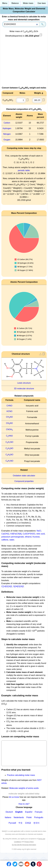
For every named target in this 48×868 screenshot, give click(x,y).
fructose (36, 537)
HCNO (9, 411)
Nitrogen (7, 134)
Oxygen (7, 140)
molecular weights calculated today (24, 794)
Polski (29, 817)
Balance (15, 3)
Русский (12, 823)
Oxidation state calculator (24, 476)
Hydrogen (7, 128)
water (12, 540)
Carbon (7, 123)
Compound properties (24, 481)
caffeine (5, 540)
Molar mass (28, 3)
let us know (14, 797)
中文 (21, 823)
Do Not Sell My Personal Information (24, 845)
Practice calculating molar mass (21, 775)
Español (29, 812)
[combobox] (24, 24)
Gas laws (42, 3)
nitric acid (41, 534)
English (19, 812)
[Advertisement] (23, 63)
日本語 (28, 823)
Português (39, 817)
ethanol (28, 537)
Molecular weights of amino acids (24, 788)
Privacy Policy (29, 842)
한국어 (36, 823)
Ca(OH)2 (5, 534)
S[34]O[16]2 (18, 586)
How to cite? (24, 804)
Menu (5, 3)
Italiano (8, 817)
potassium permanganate (13, 537)
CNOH (9, 429)
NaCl (39, 531)
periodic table (24, 170)
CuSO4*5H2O (29, 534)
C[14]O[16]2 (7, 586)
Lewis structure (24, 383)
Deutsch (9, 812)
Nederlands (19, 817)
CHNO (9, 406)
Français (38, 812)
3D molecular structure (24, 389)
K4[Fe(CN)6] (16, 534)
